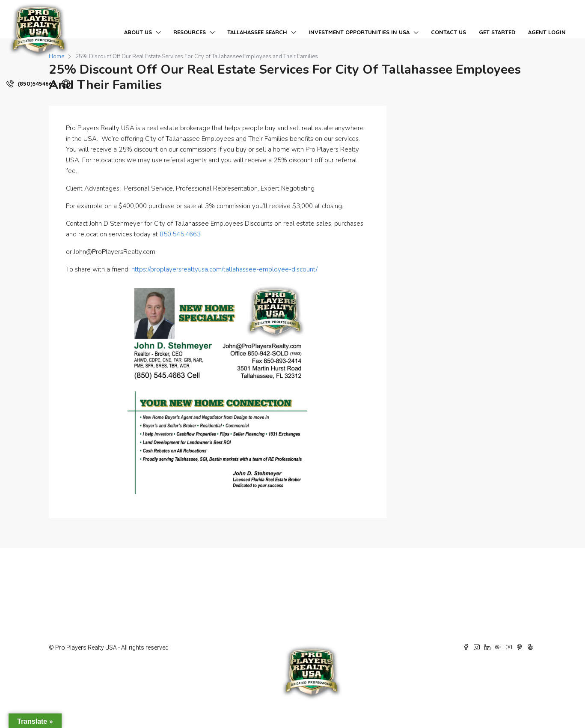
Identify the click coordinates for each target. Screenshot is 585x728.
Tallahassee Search (257, 32)
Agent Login (547, 32)
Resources (190, 32)
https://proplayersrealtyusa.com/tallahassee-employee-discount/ (224, 269)
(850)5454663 (31, 84)
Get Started (497, 32)
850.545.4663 (180, 234)
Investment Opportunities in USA (359, 32)
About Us (138, 32)
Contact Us (448, 32)
